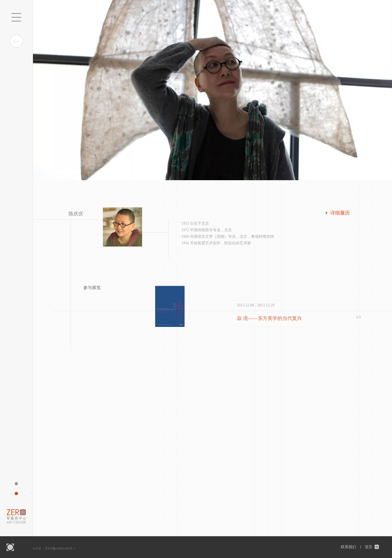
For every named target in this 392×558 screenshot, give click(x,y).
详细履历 (340, 213)
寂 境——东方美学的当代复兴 (269, 319)
